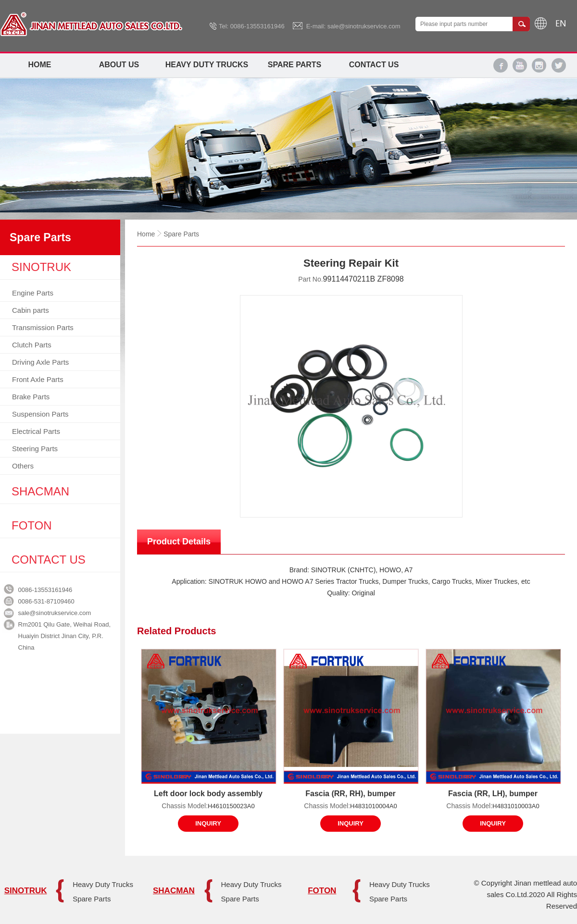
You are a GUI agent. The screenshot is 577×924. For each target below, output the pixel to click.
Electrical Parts (36, 431)
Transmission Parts (43, 327)
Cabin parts (31, 310)
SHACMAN (174, 891)
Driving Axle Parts (40, 362)
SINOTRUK (26, 891)
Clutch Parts (32, 345)
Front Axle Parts (38, 379)
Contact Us (374, 65)
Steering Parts (35, 449)
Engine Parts (33, 293)
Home (40, 65)
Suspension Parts (40, 414)
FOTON (322, 891)
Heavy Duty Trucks (207, 65)
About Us (119, 65)
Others (23, 466)
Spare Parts (295, 65)
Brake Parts (31, 397)
